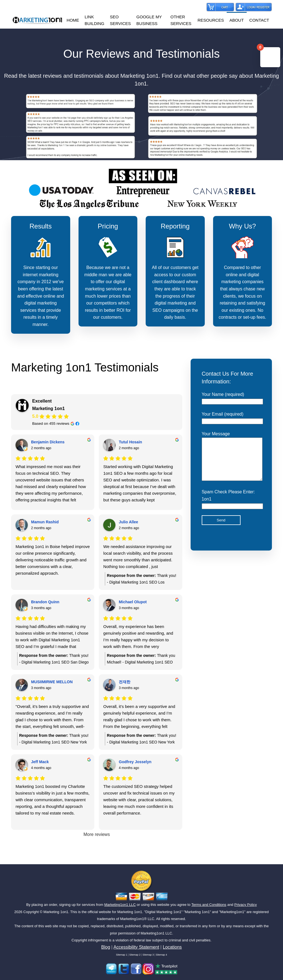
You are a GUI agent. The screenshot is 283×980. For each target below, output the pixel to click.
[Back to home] (37, 20)
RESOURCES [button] (211, 20)
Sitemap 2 (135, 955)
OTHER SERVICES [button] (181, 20)
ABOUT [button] (237, 20)
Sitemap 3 (148, 955)
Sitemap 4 (162, 955)
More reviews (97, 834)
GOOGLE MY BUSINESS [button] (149, 20)
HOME (73, 20)
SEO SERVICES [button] (120, 20)
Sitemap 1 (122, 955)
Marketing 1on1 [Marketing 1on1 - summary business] (48, 409)
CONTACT (259, 20)
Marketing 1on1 (56, 912)
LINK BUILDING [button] (94, 20)
